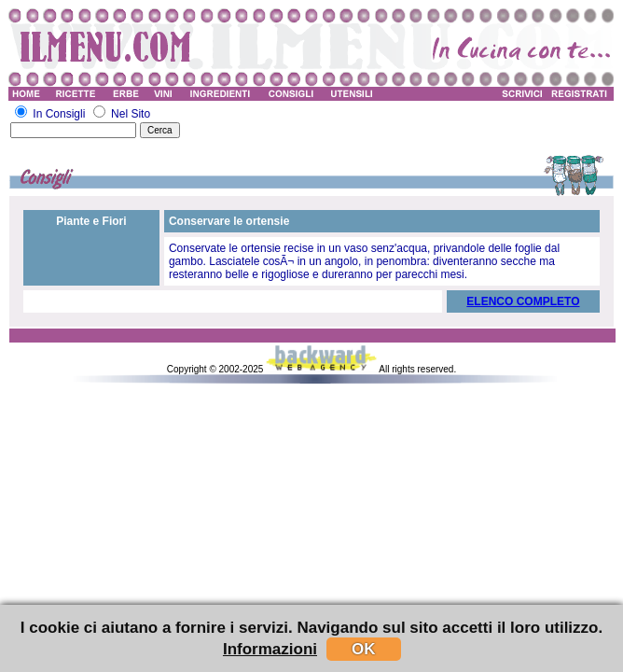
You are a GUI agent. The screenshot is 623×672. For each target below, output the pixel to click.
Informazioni (270, 649)
